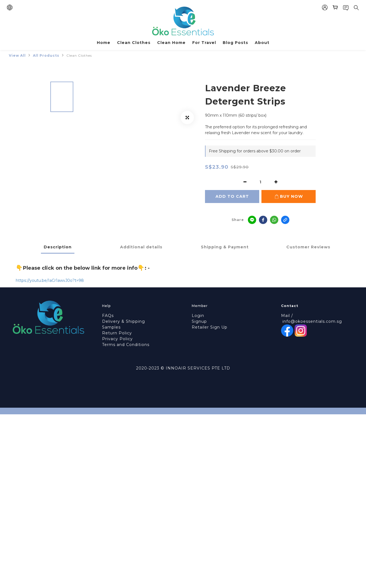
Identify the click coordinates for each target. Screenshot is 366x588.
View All (17, 55)
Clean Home (171, 43)
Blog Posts (235, 43)
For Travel (204, 43)
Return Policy (117, 333)
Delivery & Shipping (124, 321)
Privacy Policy (117, 339)
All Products (46, 55)
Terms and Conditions (126, 345)
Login (198, 316)
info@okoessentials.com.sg (312, 321)
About (262, 43)
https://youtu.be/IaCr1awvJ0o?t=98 (50, 280)
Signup (199, 321)
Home (104, 43)
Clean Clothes (134, 43)
